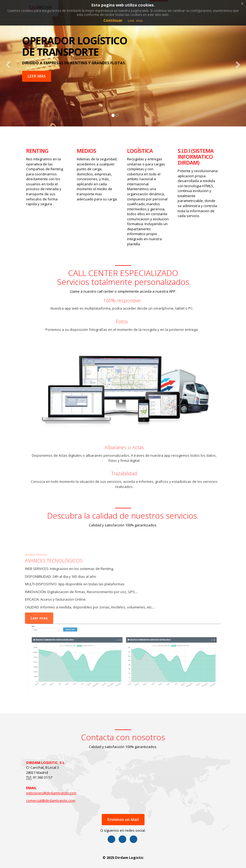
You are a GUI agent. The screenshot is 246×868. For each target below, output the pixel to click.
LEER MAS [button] (37, 76)
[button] (7, 63)
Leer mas (35, 618)
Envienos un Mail (123, 819)
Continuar (113, 20)
